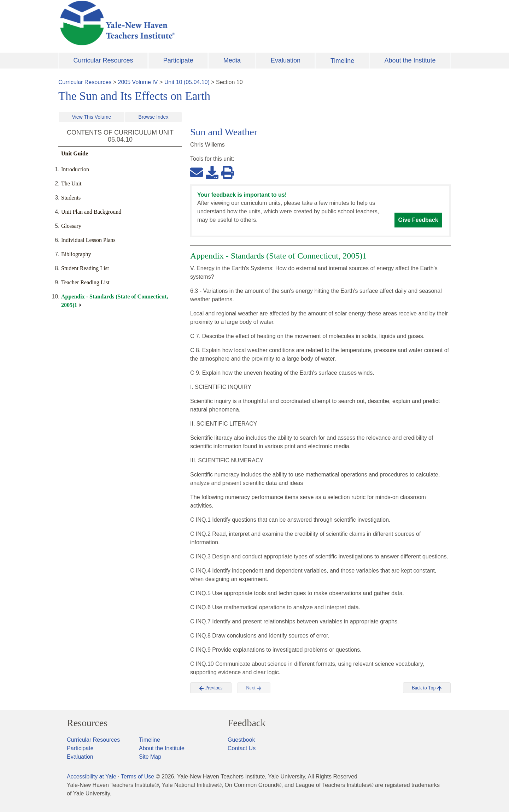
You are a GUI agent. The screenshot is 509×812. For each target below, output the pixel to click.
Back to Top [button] (427, 688)
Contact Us (242, 748)
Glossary (71, 226)
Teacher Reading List (85, 282)
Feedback (247, 723)
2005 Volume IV (138, 82)
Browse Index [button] (154, 117)
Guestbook (241, 740)
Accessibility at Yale (92, 777)
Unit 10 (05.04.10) (187, 82)
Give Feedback (418, 220)
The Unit (71, 183)
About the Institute (410, 60)
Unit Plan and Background (91, 212)
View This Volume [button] (92, 117)
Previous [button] (211, 688)
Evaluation (286, 60)
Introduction (75, 169)
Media (232, 60)
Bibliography (76, 254)
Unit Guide (75, 153)
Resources (87, 723)
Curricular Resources (103, 60)
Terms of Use (138, 777)
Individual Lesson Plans (88, 240)
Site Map (150, 757)
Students (71, 198)
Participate (178, 60)
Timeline (342, 61)
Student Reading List (85, 268)
